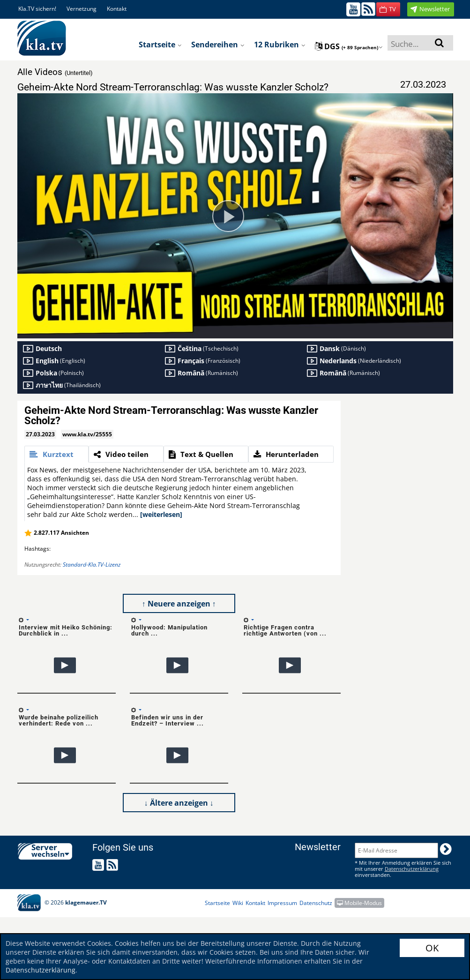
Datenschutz (316, 903)
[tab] (56, 454)
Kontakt (117, 9)
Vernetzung (82, 9)
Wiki (238, 903)
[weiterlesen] (161, 514)
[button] (388, 9)
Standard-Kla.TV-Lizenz (92, 565)
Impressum (282, 903)
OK (432, 948)
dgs (349, 46)
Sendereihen (218, 45)
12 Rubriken (280, 45)
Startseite (160, 45)
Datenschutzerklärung (41, 970)
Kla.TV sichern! (37, 9)
